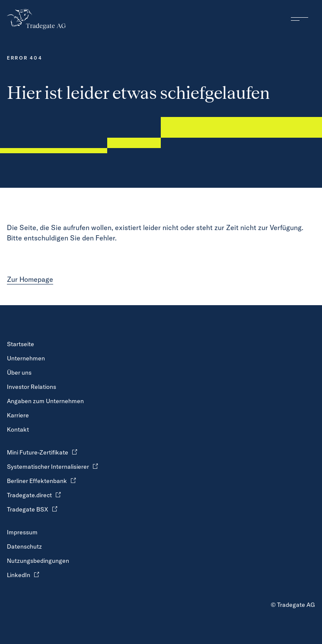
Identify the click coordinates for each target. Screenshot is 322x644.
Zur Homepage (30, 279)
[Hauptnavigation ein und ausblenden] (300, 19)
